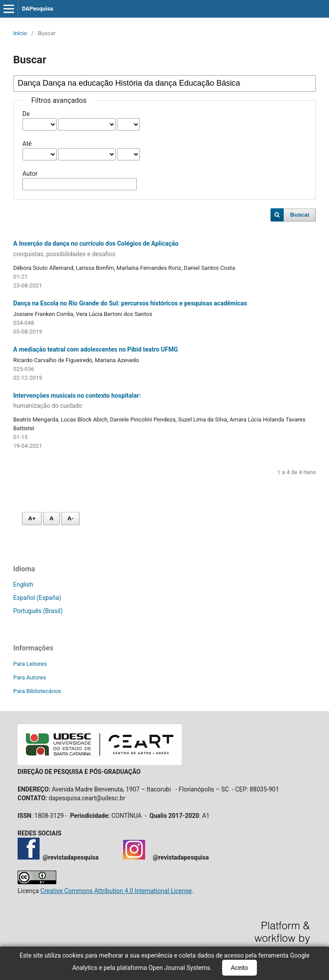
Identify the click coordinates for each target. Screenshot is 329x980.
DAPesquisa (38, 9)
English (23, 584)
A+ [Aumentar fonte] (32, 518)
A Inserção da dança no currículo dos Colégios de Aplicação (164, 249)
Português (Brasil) (38, 611)
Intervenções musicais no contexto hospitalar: (164, 401)
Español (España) (37, 598)
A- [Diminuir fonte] (70, 518)
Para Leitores (30, 664)
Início (20, 33)
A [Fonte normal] (51, 518)
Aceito (239, 968)
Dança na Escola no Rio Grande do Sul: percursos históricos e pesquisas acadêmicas (130, 303)
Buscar (300, 215)
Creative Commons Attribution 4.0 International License (116, 891)
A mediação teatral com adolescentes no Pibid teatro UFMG (96, 349)
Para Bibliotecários (37, 691)
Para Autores (30, 677)
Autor (30, 174)
